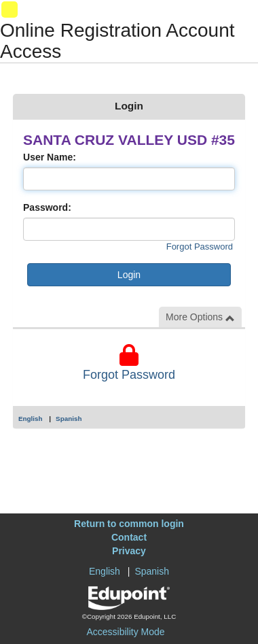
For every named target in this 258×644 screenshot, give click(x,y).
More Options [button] (200, 317)
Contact (129, 537)
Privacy (129, 551)
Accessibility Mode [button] (125, 632)
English (31, 419)
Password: (47, 207)
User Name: (50, 157)
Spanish (69, 419)
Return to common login (129, 524)
